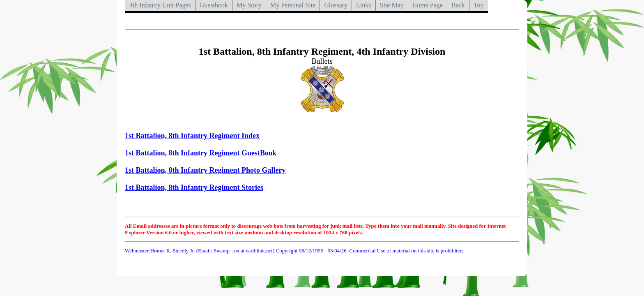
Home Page (428, 5)
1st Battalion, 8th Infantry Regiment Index (192, 136)
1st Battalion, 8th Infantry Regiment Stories (194, 187)
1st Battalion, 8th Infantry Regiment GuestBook (201, 153)
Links (363, 5)
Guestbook (214, 5)
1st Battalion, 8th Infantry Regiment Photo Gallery (205, 170)
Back (458, 5)
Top (479, 5)
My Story (249, 5)
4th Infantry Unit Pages (160, 5)
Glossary (336, 5)
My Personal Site (293, 5)
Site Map (392, 5)
